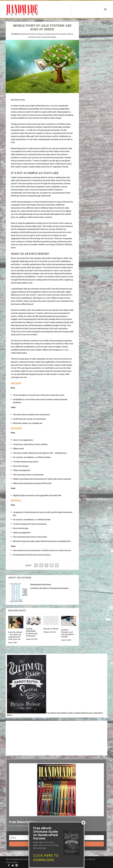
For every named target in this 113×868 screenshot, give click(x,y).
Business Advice (66, 34)
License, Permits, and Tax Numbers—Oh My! (68, 633)
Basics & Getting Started (48, 34)
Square (17, 428)
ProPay (16, 383)
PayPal (16, 500)
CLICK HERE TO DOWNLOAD (46, 858)
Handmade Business (29, 34)
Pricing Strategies (49, 37)
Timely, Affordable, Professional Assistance (32, 632)
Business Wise (34, 37)
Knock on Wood (51, 629)
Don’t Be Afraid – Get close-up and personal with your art (15, 636)
